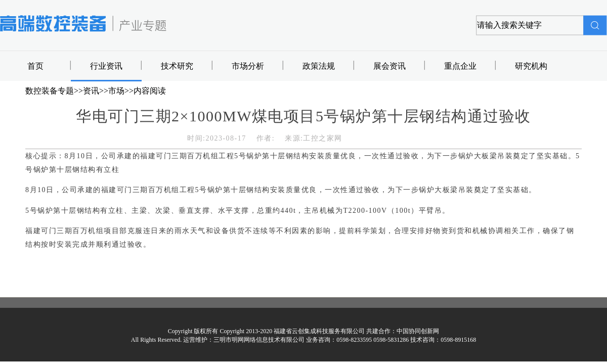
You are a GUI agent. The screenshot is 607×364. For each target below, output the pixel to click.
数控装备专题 (50, 91)
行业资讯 (106, 66)
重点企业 (460, 66)
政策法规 (319, 66)
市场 (116, 91)
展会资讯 (389, 66)
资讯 (91, 91)
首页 (35, 66)
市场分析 (248, 66)
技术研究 (177, 66)
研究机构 (531, 66)
